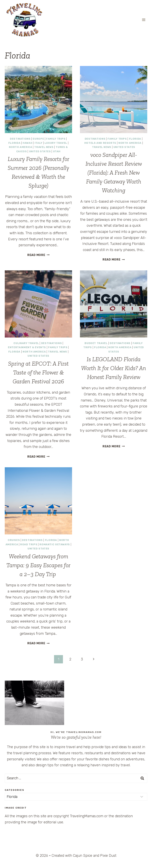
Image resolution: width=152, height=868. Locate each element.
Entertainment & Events (27, 347)
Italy (38, 143)
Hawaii (28, 143)
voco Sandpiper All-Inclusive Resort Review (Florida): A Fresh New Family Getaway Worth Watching (114, 173)
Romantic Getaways (55, 544)
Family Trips (56, 139)
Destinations (20, 139)
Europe (38, 139)
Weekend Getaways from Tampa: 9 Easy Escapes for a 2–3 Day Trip (38, 565)
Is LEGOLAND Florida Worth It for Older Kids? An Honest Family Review (114, 368)
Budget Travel (96, 343)
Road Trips (29, 544)
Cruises (14, 540)
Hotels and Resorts (100, 143)
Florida (14, 143)
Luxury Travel (56, 143)
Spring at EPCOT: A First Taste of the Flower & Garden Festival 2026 (38, 372)
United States (40, 151)
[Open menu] (144, 20)
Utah (57, 151)
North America (20, 147)
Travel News (44, 147)
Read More (38, 255)
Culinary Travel (26, 343)
